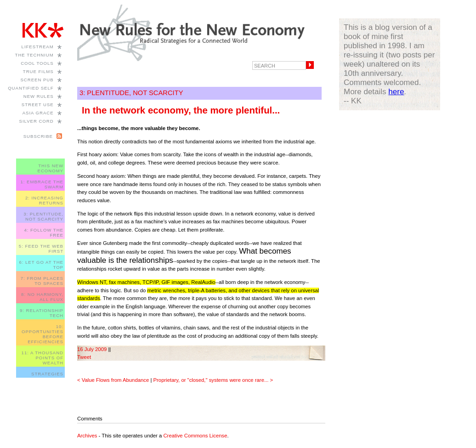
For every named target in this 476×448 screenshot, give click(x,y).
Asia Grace (38, 113)
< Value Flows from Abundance (113, 380)
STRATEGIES (47, 374)
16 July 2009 (92, 349)
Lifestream (38, 47)
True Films (38, 71)
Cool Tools (37, 63)
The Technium (34, 55)
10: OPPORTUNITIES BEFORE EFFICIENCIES (42, 334)
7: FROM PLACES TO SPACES (42, 281)
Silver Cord (37, 121)
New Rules (39, 96)
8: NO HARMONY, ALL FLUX (42, 297)
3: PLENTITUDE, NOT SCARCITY (43, 216)
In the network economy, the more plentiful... (181, 110)
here (396, 92)
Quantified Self (31, 88)
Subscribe (38, 136)
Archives (87, 436)
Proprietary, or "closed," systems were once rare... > (213, 380)
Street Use (38, 105)
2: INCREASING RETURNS (44, 200)
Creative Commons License (195, 436)
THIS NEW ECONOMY (51, 168)
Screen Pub (37, 80)
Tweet (84, 357)
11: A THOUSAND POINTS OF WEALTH (42, 358)
